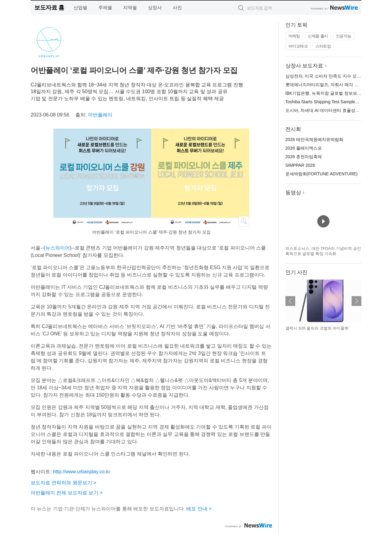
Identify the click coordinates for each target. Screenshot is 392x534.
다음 (356, 301)
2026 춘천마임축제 (304, 157)
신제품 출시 (318, 36)
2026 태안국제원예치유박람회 (314, 139)
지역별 (130, 8)
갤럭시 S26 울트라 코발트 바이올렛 (317, 328)
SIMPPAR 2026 (300, 165)
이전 (290, 301)
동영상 (293, 193)
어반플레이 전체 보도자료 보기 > (67, 493)
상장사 (155, 8)
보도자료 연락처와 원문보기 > (64, 483)
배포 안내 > (199, 509)
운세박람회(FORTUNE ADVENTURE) (322, 174)
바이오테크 (298, 46)
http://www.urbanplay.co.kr (81, 472)
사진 (177, 8)
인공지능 (344, 36)
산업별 (80, 8)
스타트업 (323, 46)
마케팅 (294, 36)
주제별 (105, 8)
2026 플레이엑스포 (304, 148)
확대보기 (244, 221)
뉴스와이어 (58, 248)
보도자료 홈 (49, 8)
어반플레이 (100, 115)
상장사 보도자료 (304, 66)
